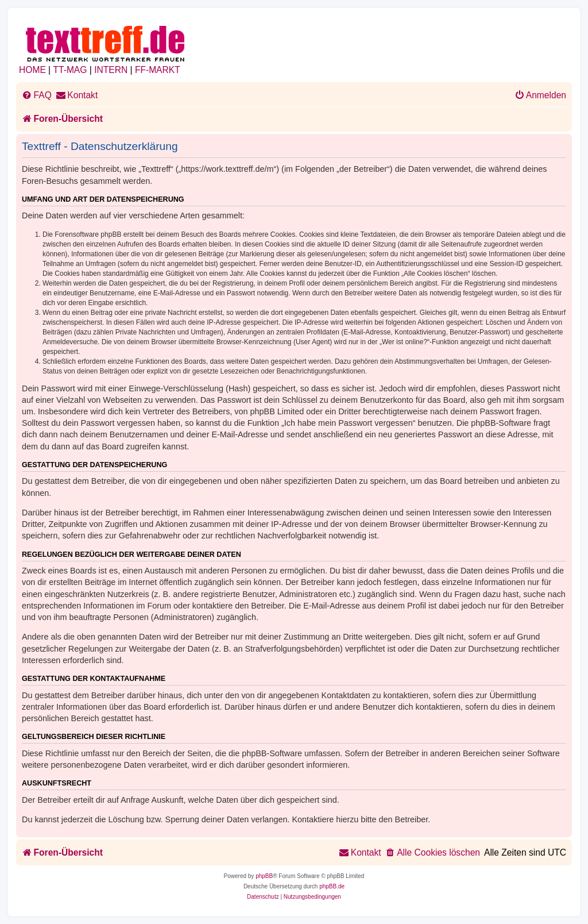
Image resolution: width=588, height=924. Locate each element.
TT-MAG (70, 70)
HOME (32, 70)
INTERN (111, 70)
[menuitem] (37, 95)
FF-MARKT (158, 70)
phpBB (264, 876)
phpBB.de (332, 886)
